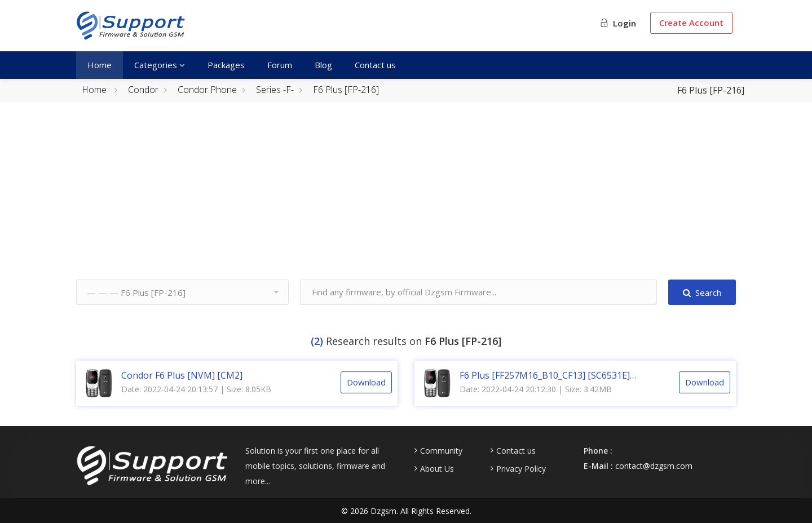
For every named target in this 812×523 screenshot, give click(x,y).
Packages (226, 65)
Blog (323, 65)
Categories (160, 65)
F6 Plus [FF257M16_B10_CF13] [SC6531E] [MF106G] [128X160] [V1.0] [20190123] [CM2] (553, 384)
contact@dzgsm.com (654, 466)
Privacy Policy (521, 469)
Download (366, 391)
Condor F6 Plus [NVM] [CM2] (182, 384)
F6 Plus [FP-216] (346, 90)
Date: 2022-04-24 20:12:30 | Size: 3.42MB (536, 398)
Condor (143, 90)
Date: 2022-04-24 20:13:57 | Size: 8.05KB (196, 398)
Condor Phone (207, 90)
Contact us (375, 65)
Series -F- (275, 90)
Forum (280, 65)
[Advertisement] (406, 201)
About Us (437, 469)
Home (100, 65)
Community (441, 451)
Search (702, 292)
